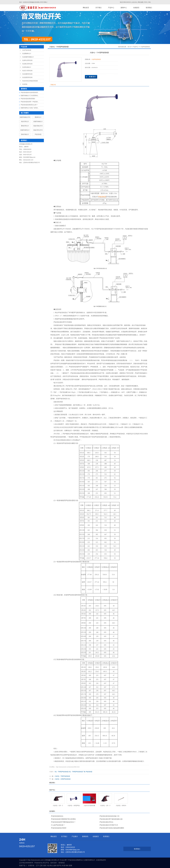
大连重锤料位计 (27, 54)
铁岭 (67, 865)
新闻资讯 (85, 836)
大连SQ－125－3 (105, 806)
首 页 (129, 47)
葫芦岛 (59, 865)
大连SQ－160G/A (121, 806)
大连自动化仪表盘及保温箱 (30, 81)
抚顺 (71, 865)
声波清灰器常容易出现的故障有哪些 (112, 828)
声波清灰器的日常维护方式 (109, 825)
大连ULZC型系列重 (89, 806)
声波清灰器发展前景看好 (28, 99)
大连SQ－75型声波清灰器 (62, 776)
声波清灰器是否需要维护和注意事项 (63, 819)
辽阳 (41, 865)
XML (149, 2)
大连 (48, 865)
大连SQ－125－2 (58, 806)
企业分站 (134, 2)
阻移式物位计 (25, 134)
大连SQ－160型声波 (74, 806)
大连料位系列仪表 (27, 60)
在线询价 (91, 77)
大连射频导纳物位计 (28, 57)
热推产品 (22, 865)
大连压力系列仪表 (27, 71)
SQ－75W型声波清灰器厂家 (77, 772)
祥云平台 (46, 863)
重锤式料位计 (25, 126)
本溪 (64, 865)
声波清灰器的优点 (57, 816)
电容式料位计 (25, 122)
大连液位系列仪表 (27, 64)
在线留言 (136, 8)
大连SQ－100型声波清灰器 (63, 779)
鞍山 (52, 865)
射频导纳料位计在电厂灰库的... (30, 108)
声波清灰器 (38, 134)
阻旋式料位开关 (38, 130)
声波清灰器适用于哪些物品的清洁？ (63, 822)
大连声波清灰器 (27, 50)
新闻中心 (124, 8)
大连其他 (25, 84)
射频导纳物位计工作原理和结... (30, 96)
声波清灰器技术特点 (106, 822)
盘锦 (55, 865)
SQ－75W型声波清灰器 (62, 772)
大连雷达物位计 (27, 67)
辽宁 (38, 865)
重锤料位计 (38, 117)
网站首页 (86, 8)
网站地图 (141, 2)
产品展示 (75, 836)
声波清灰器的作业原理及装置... (30, 92)
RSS (146, 2)
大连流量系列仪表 (27, 74)
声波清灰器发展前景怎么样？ (29, 105)
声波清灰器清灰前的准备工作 (109, 816)
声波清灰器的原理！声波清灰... (30, 102)
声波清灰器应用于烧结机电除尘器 (111, 819)
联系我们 (149, 8)
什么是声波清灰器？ (58, 825)
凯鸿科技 (62, 863)
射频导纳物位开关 (25, 117)
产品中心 (111, 8)
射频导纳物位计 (38, 122)
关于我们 (98, 8)
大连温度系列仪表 (27, 77)
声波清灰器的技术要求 (59, 828)
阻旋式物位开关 (38, 126)
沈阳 (45, 865)
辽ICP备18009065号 (26, 863)
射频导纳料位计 (25, 130)
